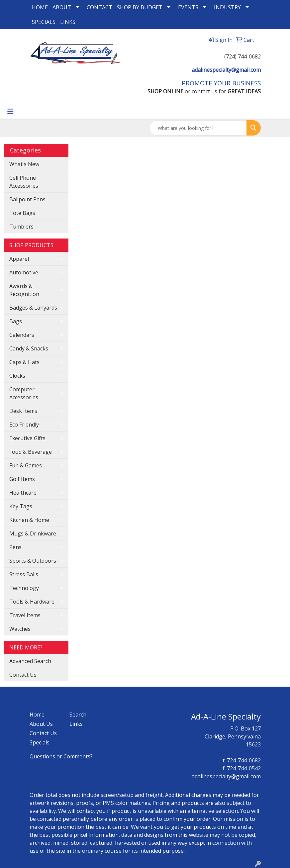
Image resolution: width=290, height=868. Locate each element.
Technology (24, 588)
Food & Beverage (31, 452)
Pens (15, 547)
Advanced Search (30, 661)
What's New (24, 164)
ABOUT (62, 7)
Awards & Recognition (24, 290)
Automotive (24, 272)
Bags (16, 321)
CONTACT (99, 7)
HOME (40, 7)
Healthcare (23, 493)
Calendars (22, 335)
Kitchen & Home (29, 520)
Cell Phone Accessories (24, 182)
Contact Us (23, 675)
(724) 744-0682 (242, 56)
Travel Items (25, 615)
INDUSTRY (227, 7)
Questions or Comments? (61, 756)
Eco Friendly (24, 425)
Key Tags (21, 506)
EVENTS (188, 7)
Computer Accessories (24, 393)
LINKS (68, 22)
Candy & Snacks (29, 348)
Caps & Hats (24, 362)
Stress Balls (24, 574)
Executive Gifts (27, 438)
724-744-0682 (244, 760)
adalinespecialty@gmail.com (226, 70)
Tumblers (21, 227)
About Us (41, 724)
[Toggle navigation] (10, 111)
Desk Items (23, 411)
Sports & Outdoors (33, 561)
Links (76, 724)
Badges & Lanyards (33, 308)
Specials (40, 742)
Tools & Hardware (32, 602)
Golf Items (22, 479)
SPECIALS (44, 22)
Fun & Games (26, 465)
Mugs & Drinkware (33, 533)
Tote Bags (22, 213)
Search (78, 715)
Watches (20, 629)
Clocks (17, 376)
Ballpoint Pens (27, 199)
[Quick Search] (198, 128)
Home (37, 715)
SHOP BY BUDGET (140, 7)
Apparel (19, 259)
